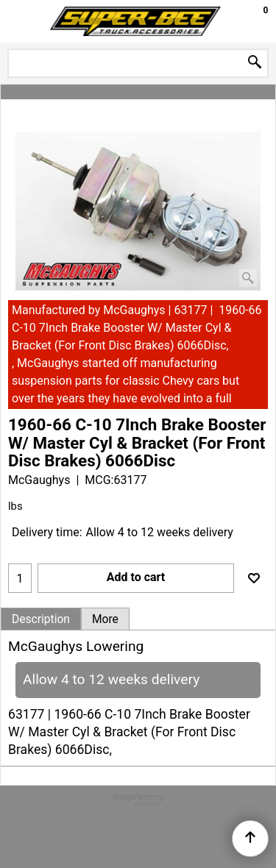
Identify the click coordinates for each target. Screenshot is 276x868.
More (105, 619)
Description (41, 619)
